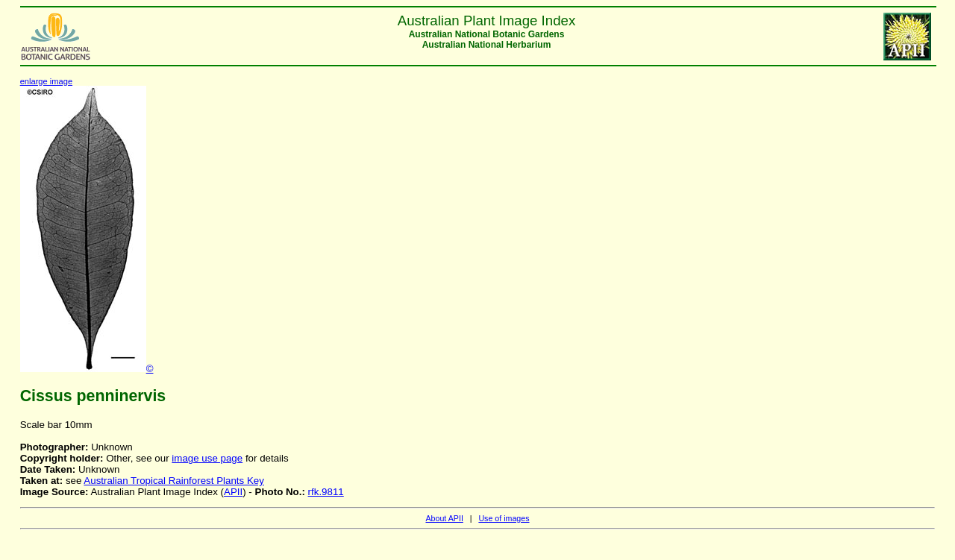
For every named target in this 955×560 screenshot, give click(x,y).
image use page (207, 458)
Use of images (504, 518)
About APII (444, 518)
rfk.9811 (326, 492)
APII (233, 492)
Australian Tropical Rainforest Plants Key (174, 481)
